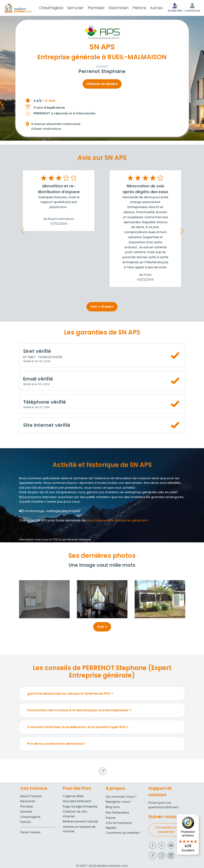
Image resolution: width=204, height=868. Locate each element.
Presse (111, 818)
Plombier (96, 8)
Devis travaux (30, 832)
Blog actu (113, 807)
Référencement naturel (80, 821)
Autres (156, 8)
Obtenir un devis (102, 84)
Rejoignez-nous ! (118, 802)
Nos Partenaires (117, 812)
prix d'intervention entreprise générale (117, 520)
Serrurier (76, 8)
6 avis (50, 101)
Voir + (102, 627)
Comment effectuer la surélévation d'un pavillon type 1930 (78, 727)
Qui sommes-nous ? (121, 797)
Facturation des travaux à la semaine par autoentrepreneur (79, 710)
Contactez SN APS (33, 520)
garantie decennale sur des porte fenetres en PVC (70, 694)
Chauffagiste (51, 8)
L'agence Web (73, 796)
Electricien (119, 8)
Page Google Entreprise (80, 806)
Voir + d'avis (102, 307)
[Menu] (196, 817)
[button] (23, 231)
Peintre (139, 8)
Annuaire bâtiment (77, 801)
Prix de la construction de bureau (56, 744)
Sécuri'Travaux (31, 796)
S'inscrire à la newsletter (166, 830)
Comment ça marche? (123, 833)
